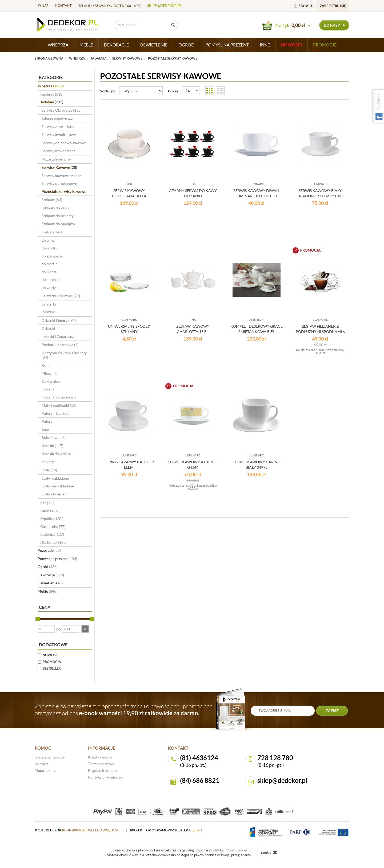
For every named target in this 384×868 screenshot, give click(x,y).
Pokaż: (174, 91)
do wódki (49, 248)
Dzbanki (48, 329)
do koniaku (51, 280)
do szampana (52, 256)
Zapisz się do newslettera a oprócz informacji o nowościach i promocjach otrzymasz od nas (124, 710)
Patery (47, 421)
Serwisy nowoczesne (59, 151)
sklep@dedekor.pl (164, 6)
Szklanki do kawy (55, 208)
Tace (45, 429)
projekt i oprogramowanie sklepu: (166, 830)
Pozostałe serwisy (56, 159)
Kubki (47, 366)
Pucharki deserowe (60, 345)
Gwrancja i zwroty (50, 757)
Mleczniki (50, 373)
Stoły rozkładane (55, 478)
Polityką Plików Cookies (229, 850)
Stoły (49, 470)
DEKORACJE (116, 45)
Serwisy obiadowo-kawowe (64, 143)
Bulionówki (54, 438)
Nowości (291, 45)
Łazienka (52, 534)
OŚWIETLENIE (154, 45)
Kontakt (63, 6)
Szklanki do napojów (58, 224)
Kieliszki (52, 232)
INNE (265, 45)
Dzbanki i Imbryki (60, 320)
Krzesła (52, 446)
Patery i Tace (56, 413)
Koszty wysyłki (100, 757)
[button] (85, 629)
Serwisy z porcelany (58, 127)
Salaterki (49, 304)
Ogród (48, 567)
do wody (49, 288)
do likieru (49, 272)
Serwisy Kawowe (59, 167)
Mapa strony (45, 771)
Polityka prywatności (105, 777)
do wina (48, 240)
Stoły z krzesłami (55, 494)
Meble (47, 591)
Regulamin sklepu (102, 771)
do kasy (334, 25)
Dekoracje (51, 575)
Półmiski (49, 312)
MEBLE (86, 45)
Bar (48, 503)
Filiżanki (49, 389)
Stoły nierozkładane (58, 486)
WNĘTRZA (58, 45)
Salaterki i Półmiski (61, 296)
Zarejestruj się (333, 6)
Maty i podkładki (59, 405)
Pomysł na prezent (57, 559)
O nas (43, 6)
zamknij (269, 852)
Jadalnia (52, 102)
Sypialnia (52, 519)
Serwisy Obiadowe (62, 110)
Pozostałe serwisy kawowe (64, 191)
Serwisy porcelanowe (59, 183)
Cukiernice (51, 381)
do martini (50, 264)
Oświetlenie (51, 583)
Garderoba (53, 527)
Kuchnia (52, 94)
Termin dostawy (101, 764)
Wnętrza (51, 86)
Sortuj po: (108, 91)
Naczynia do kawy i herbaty (64, 355)
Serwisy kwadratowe (59, 135)
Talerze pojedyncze (57, 118)
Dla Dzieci (53, 542)
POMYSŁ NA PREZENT (227, 45)
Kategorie (51, 77)
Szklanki (52, 200)
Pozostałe (49, 550)
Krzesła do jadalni (56, 454)
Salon (49, 511)
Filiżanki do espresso (59, 397)
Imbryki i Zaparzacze (59, 337)
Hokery (48, 462)
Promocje (325, 45)
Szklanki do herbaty (58, 216)
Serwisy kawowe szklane (62, 176)
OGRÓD (186, 45)
